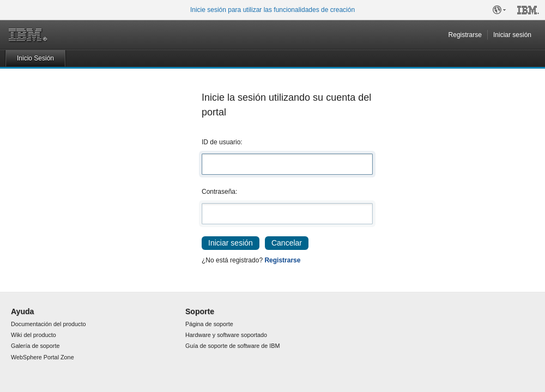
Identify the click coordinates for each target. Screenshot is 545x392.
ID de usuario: (222, 142)
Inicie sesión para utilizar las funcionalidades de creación (272, 10)
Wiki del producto (34, 335)
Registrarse (465, 35)
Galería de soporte (35, 346)
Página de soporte (209, 324)
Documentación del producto (48, 324)
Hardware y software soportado (226, 335)
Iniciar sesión (512, 35)
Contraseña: (219, 192)
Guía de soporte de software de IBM (232, 346)
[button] (499, 10)
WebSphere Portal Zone (43, 357)
